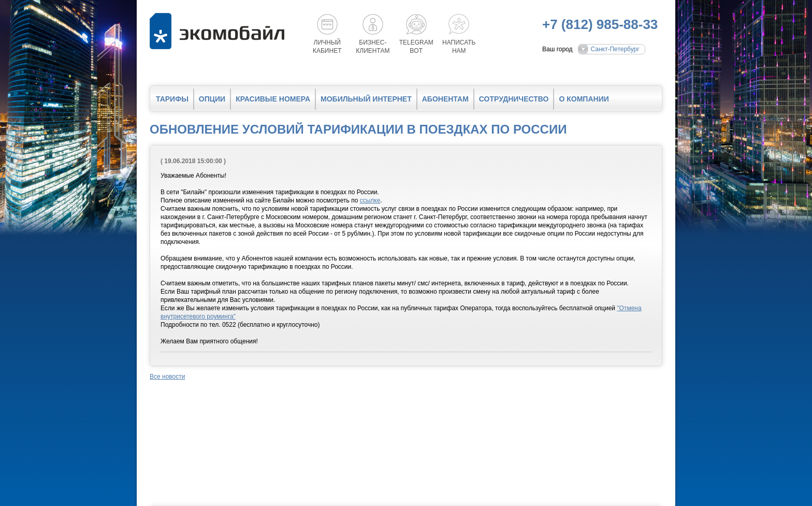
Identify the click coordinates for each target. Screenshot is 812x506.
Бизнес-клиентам (373, 47)
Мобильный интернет (366, 99)
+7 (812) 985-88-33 (600, 24)
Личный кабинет (327, 47)
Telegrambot (416, 47)
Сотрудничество (514, 99)
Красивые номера (273, 99)
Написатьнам (459, 47)
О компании (584, 99)
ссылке (370, 200)
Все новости (167, 377)
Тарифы (172, 99)
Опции (212, 99)
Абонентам (445, 99)
